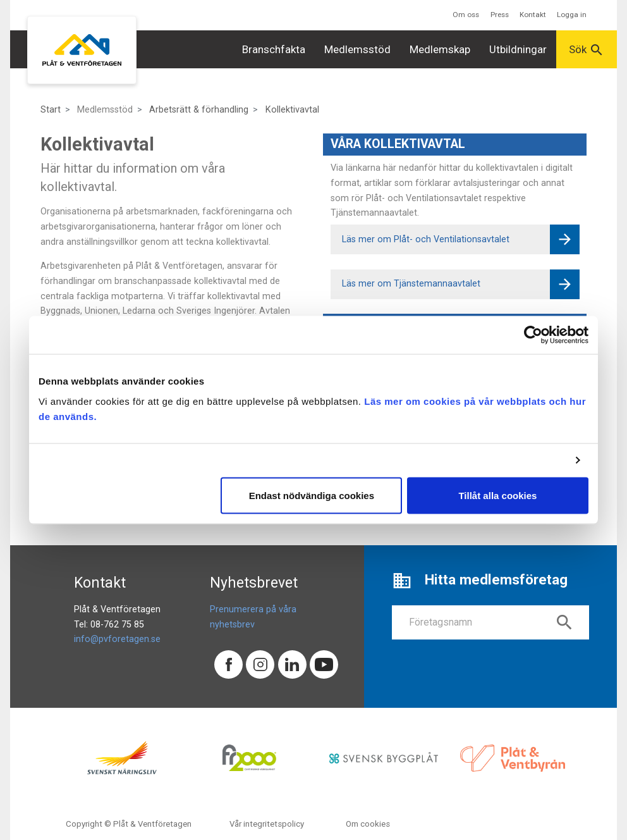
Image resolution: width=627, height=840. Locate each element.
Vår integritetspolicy (267, 824)
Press (500, 15)
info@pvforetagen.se (117, 639)
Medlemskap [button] (440, 49)
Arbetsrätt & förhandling (199, 110)
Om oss (466, 15)
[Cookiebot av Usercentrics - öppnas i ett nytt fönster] (533, 335)
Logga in (572, 15)
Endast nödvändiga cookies (312, 495)
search (564, 622)
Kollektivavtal (292, 110)
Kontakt (533, 15)
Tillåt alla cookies (497, 495)
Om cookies (368, 824)
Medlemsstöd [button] (357, 49)
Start (51, 110)
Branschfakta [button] (274, 49)
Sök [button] (587, 50)
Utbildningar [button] (518, 49)
